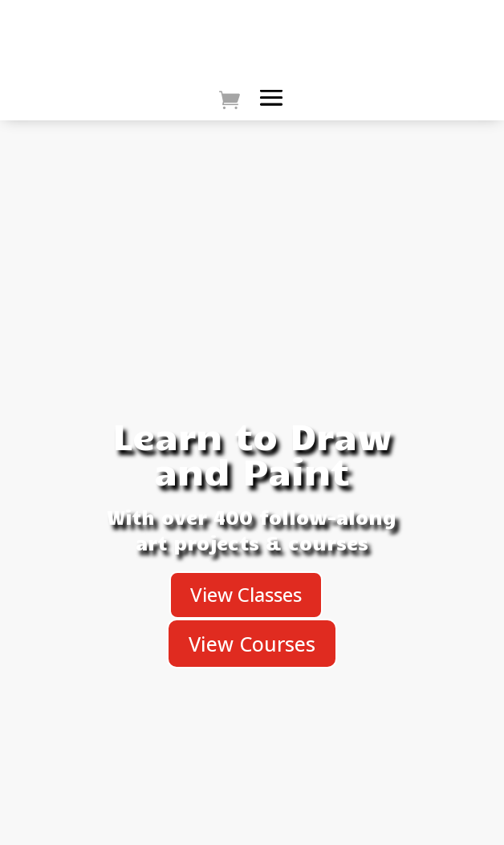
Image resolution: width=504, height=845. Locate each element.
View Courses (252, 644)
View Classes (246, 594)
